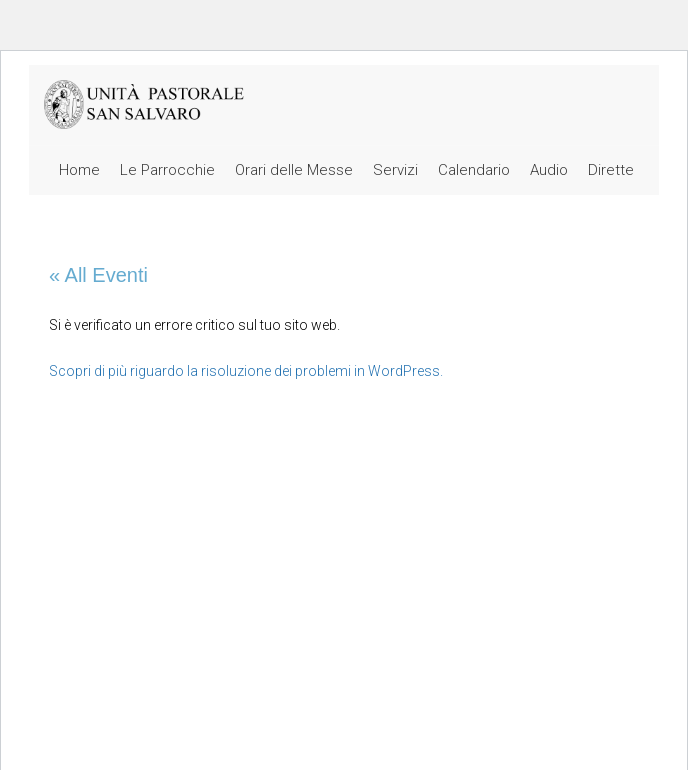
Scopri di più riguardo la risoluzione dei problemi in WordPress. (246, 371)
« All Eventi (98, 275)
